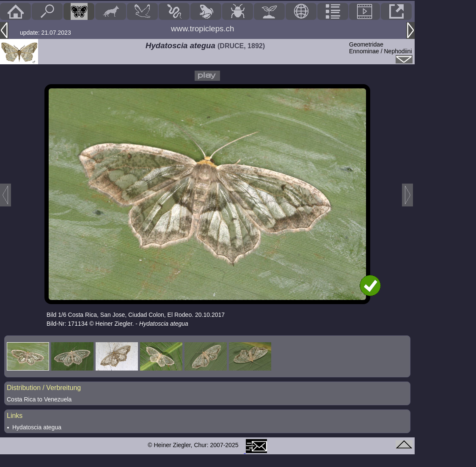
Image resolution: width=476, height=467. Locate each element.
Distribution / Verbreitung (44, 388)
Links (15, 416)
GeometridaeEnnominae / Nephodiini (381, 48)
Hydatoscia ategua (37, 427)
